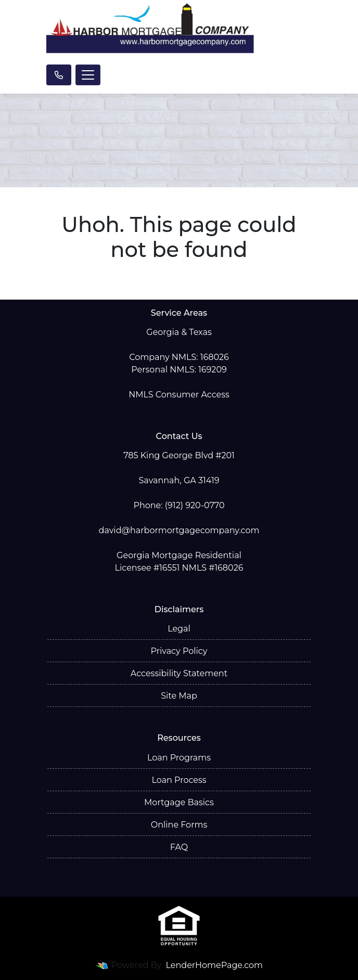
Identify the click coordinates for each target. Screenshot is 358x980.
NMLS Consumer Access (179, 395)
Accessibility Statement (179, 673)
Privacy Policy (179, 651)
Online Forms (179, 825)
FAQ (179, 847)
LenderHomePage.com (215, 965)
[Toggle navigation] (88, 75)
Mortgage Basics (179, 802)
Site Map (179, 696)
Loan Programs (179, 758)
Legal (179, 629)
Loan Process (179, 780)
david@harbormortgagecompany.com (179, 530)
